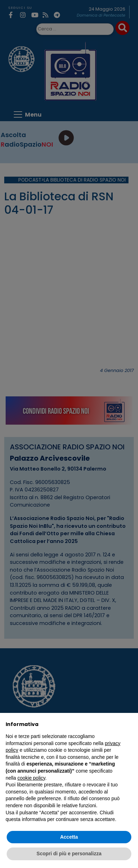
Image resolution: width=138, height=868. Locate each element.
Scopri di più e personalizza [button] (69, 854)
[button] (129, 724)
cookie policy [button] (31, 778)
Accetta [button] (69, 837)
